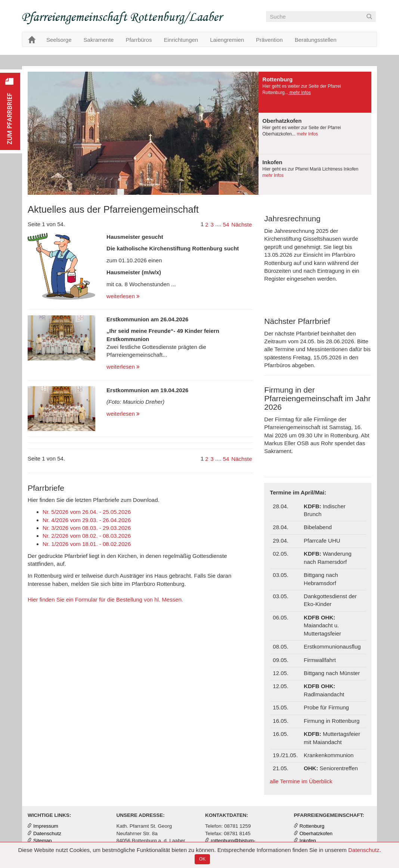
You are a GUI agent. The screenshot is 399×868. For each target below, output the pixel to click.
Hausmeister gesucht (135, 237)
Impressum (46, 826)
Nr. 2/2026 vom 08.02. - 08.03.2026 (87, 536)
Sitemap (43, 841)
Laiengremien (227, 40)
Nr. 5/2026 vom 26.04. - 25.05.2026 (87, 512)
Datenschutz (364, 850)
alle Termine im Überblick (301, 781)
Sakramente (99, 40)
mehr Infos (300, 93)
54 (226, 224)
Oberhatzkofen (316, 833)
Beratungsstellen (316, 40)
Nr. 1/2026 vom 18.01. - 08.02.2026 (87, 544)
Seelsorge (59, 40)
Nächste (242, 224)
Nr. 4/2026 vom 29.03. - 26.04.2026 (87, 520)
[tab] (315, 92)
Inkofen (308, 841)
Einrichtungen (181, 40)
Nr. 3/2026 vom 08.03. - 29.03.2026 (87, 528)
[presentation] (315, 92)
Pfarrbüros (139, 40)
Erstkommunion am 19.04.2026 (147, 390)
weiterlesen (123, 296)
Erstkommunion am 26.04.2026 (147, 319)
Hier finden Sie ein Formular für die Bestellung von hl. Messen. (105, 600)
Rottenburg (312, 826)
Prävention (269, 40)
